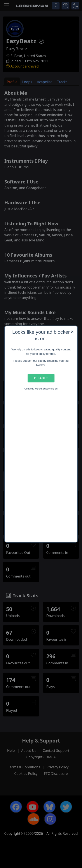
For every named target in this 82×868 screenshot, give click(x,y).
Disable (41, 378)
